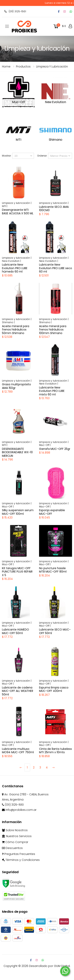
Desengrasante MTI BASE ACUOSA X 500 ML (18, 212)
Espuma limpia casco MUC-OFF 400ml (54, 689)
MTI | (5, 206)
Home (6, 66)
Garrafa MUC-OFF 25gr (55, 449)
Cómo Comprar (15, 842)
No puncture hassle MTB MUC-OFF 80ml (53, 570)
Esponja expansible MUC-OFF (52, 512)
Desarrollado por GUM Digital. (50, 966)
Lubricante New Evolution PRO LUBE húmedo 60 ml (15, 268)
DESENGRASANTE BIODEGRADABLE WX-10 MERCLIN (17, 452)
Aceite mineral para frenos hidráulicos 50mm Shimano (16, 330)
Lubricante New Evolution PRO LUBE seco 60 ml (56, 268)
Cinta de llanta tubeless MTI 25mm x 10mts (55, 751)
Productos (23, 66)
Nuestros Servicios (17, 836)
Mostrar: (7, 156)
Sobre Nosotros (15, 830)
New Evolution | (11, 261)
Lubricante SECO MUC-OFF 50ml (55, 631)
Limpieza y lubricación (52, 66)
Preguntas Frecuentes (19, 854)
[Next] (53, 767)
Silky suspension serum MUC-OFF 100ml (18, 512)
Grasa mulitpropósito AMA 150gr (16, 386)
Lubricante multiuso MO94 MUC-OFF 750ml (18, 751)
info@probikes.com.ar (19, 810)
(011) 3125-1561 (15, 11)
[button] (59, 26)
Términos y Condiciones (21, 860)
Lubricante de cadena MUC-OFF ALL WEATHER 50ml (18, 691)
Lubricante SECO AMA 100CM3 (54, 209)
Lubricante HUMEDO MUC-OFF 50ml (15, 631)
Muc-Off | (45, 445)
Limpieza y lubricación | (17, 203)
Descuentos (12, 848)
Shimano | (8, 322)
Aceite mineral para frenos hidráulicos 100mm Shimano (53, 330)
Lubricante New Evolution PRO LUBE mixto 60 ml (52, 391)
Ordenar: (42, 156)
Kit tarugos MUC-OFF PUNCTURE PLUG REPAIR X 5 (17, 572)
